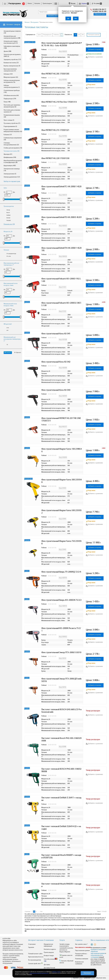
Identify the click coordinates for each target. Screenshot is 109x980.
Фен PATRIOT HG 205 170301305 (55, 74)
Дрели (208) (7, 51)
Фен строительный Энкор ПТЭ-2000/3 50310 (61, 653)
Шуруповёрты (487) (10, 166)
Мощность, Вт (8, 232)
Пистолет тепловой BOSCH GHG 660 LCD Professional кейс (62, 711)
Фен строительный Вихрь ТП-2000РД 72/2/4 (61, 572)
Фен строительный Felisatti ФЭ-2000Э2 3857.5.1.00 (61, 304)
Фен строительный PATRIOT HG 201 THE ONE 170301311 (61, 420)
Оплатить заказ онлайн (55, 16)
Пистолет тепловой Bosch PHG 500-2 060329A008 (61, 740)
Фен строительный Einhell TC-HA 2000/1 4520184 (61, 188)
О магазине (32, 944)
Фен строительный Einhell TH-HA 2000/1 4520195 (61, 249)
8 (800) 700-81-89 (99, 11)
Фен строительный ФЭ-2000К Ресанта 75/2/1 (61, 630)
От (4, 192)
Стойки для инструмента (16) (13, 148)
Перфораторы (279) (10, 99)
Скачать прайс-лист (36, 964)
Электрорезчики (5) (10, 174)
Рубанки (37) (8, 135)
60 (79, 35)
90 (83, 35)
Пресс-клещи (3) (9, 120)
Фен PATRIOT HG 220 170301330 (55, 158)
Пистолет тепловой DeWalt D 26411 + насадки (61, 799)
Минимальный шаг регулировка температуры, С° (12, 339)
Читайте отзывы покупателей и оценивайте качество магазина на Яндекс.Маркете (66, 948)
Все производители (35, 960)
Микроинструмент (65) (11, 77)
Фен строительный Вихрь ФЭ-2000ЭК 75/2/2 (61, 600)
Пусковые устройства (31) (12, 123)
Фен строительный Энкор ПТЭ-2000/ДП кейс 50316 (62, 680)
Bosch (8, 213)
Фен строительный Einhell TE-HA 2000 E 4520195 (62, 219)
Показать (8, 353)
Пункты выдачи (47, 4)
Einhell (8, 218)
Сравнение (87, 978)
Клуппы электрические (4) (12, 66)
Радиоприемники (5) (10, 127)
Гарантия (31, 947)
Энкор (8, 210)
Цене (39, 35)
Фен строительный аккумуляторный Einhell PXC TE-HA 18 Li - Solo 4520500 (62, 44)
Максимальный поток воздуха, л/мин (11, 284)
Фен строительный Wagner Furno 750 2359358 (61, 543)
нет (7, 330)
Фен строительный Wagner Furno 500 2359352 (61, 512)
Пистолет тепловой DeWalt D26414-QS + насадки (61, 828)
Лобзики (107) (8, 74)
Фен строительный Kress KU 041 (56, 334)
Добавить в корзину (95, 50)
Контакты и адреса (50, 949)
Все (41, 912)
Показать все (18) (9, 224)
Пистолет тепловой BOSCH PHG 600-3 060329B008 (61, 770)
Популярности (47, 35)
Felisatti (9, 221)
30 (75, 35)
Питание (6, 250)
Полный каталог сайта (35, 954)
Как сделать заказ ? (81, 944)
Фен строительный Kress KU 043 (56, 390)
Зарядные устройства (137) (12, 60)
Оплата (30, 4)
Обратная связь (100, 14)
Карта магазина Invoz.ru (36, 957)
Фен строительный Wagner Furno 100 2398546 (61, 450)
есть (8, 328)
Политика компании (82, 959)
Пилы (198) (7, 102)
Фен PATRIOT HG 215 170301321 (55, 130)
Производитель (9, 206)
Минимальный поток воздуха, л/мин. (10, 305)
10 (7, 345)
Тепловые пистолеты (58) (12, 151)
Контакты (37, 4)
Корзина (84, 4)
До (14, 192)
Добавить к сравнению (94, 57)
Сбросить (18, 353)
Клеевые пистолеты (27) (11, 63)
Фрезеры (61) (8, 154)
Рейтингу (56, 35)
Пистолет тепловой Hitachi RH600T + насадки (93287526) (61, 856)
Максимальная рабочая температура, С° (11, 264)
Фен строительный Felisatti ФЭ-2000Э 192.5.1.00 (61, 280)
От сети (9, 256)
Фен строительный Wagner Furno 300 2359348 (61, 481)
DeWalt (8, 215)
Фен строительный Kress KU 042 (56, 362)
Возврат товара (49, 956)
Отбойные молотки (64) (11, 96)
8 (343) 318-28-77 (99, 9)
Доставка (47, 965)
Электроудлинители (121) (12, 177)
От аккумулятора (11, 254)
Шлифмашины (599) (10, 157)
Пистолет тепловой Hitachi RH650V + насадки (61, 885)
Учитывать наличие (94, 35)
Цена (5, 188)
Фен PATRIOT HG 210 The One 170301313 (59, 102)
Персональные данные (82, 951)
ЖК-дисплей (8, 324)
